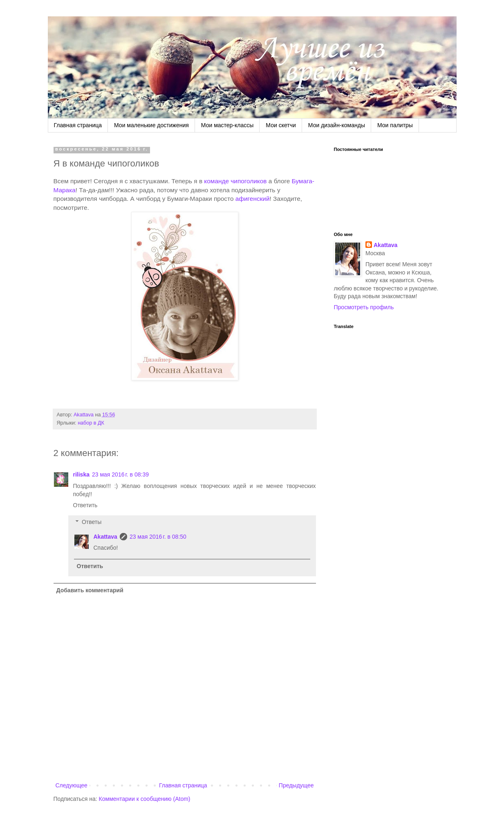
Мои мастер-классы (227, 125)
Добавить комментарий (90, 590)
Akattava (105, 537)
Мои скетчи (281, 125)
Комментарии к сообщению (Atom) (145, 799)
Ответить (85, 505)
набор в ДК (91, 423)
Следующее (72, 785)
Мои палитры (395, 125)
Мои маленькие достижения (151, 125)
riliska (81, 474)
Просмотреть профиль (364, 307)
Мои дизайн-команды (337, 125)
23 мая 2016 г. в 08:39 (120, 474)
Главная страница (78, 125)
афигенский (253, 199)
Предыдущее (296, 785)
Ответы (92, 522)
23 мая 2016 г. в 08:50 (158, 537)
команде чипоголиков (235, 181)
